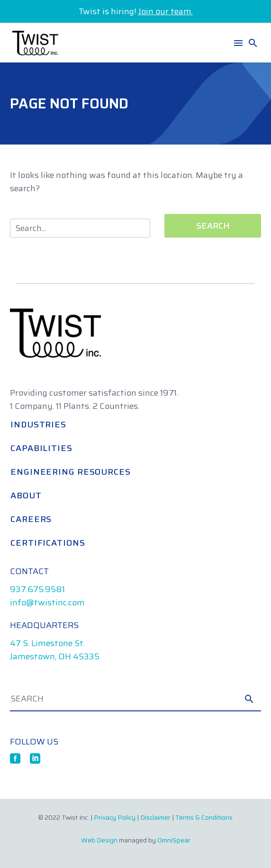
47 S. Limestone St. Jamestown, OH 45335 (55, 650)
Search (213, 226)
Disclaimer (155, 817)
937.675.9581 (37, 589)
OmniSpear (174, 840)
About (26, 496)
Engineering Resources (71, 472)
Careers (31, 519)
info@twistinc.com (47, 602)
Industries (38, 425)
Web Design (99, 840)
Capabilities (41, 448)
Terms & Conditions (204, 817)
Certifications (48, 543)
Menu (238, 43)
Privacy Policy (115, 817)
